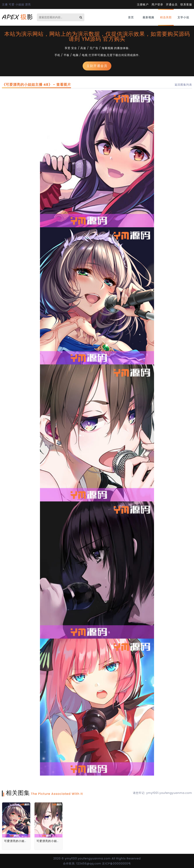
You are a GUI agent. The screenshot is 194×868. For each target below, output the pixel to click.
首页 (131, 17)
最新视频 (148, 17)
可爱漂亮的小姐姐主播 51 (53, 841)
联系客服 (186, 4)
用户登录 (157, 4)
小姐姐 (20, 4)
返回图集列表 (183, 85)
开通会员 (172, 4)
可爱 (12, 4)
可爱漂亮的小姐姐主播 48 (21, 841)
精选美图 (166, 17)
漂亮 (28, 4)
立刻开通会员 (97, 66)
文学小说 (183, 17)
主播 (5, 4)
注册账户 (143, 4)
